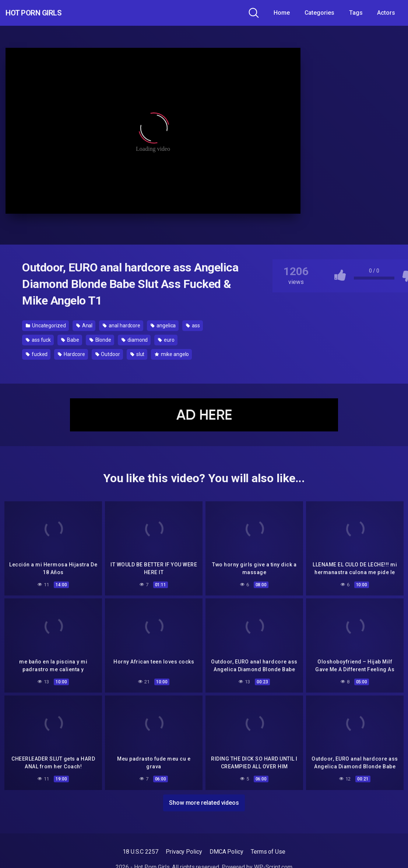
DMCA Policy (226, 849)
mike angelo (172, 354)
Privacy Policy (184, 849)
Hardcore (71, 354)
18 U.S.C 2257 (140, 849)
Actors (386, 13)
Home (282, 13)
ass (193, 325)
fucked (37, 354)
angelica (163, 325)
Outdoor (108, 354)
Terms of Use (268, 849)
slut (138, 354)
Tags (356, 13)
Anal (85, 325)
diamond (135, 340)
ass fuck (38, 340)
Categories (319, 13)
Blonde (100, 340)
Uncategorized (46, 325)
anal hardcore (122, 325)
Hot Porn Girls (45, 13)
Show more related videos (204, 800)
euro (166, 340)
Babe (70, 340)
